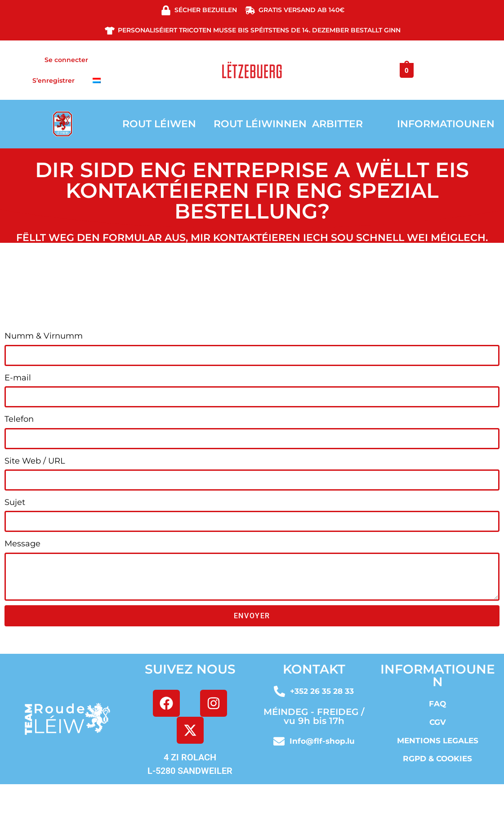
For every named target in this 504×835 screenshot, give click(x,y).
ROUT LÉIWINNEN (260, 124)
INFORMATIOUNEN (446, 124)
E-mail (18, 378)
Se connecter (66, 60)
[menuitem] (97, 80)
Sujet (15, 502)
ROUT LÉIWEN (159, 124)
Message (22, 544)
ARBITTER (337, 124)
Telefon (19, 419)
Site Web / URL (35, 461)
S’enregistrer (54, 80)
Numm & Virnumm (44, 336)
